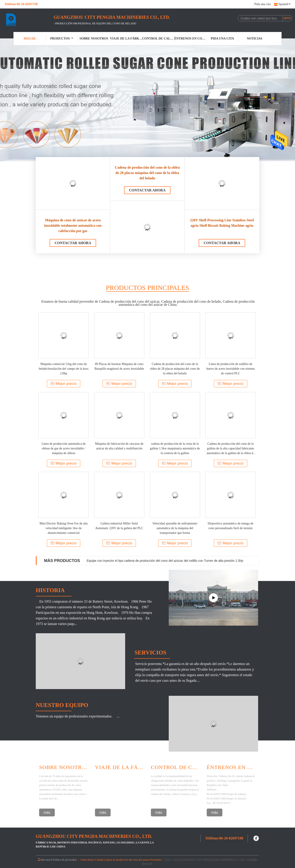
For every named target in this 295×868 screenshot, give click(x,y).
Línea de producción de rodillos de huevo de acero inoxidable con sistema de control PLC (231, 369)
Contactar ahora (73, 243)
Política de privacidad (65, 860)
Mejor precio (64, 384)
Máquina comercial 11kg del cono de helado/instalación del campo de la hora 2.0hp (64, 369)
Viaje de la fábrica (126, 39)
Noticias (255, 39)
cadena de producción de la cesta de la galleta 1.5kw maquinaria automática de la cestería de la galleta (175, 448)
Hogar (30, 39)
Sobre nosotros (94, 39)
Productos (62, 39)
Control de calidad (158, 39)
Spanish (284, 4)
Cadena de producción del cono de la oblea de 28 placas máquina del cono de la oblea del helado (147, 173)
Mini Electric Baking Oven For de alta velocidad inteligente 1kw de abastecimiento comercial (64, 528)
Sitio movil (45, 860)
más (47, 812)
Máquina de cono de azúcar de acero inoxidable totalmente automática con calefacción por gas (73, 225)
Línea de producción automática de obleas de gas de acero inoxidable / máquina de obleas (64, 448)
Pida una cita (262, 4)
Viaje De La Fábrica (120, 767)
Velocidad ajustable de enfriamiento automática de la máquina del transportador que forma (175, 528)
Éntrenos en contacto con (190, 39)
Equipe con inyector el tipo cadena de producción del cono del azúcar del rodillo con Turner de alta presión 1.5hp (165, 561)
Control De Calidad (175, 767)
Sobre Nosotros (64, 767)
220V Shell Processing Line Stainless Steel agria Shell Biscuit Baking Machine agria (222, 223)
